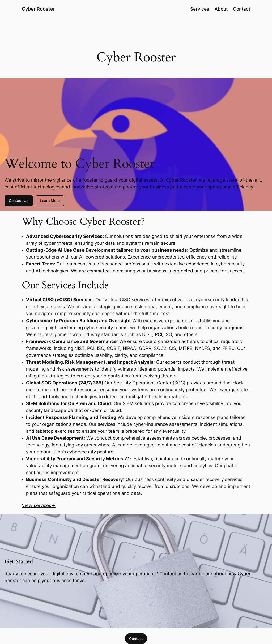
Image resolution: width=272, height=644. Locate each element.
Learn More (50, 201)
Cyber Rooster (38, 9)
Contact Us (19, 201)
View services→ (39, 505)
